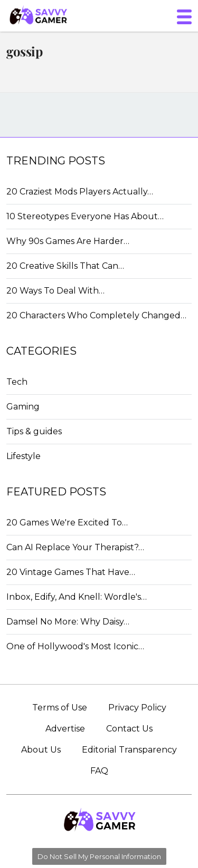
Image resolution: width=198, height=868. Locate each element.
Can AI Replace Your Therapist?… (75, 547)
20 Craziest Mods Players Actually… (80, 192)
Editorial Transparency (129, 750)
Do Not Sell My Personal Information (99, 856)
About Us (41, 750)
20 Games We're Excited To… (67, 523)
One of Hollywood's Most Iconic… (75, 646)
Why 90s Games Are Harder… (68, 241)
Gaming (23, 407)
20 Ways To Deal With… (55, 291)
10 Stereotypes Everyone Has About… (85, 216)
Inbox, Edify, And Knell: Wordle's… (77, 597)
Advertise (65, 729)
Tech (17, 382)
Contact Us (129, 729)
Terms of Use (60, 708)
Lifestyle (23, 456)
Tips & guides (34, 431)
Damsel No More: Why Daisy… (68, 622)
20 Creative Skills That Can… (65, 266)
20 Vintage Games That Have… (71, 572)
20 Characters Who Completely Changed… (96, 315)
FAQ (99, 771)
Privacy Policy (137, 708)
